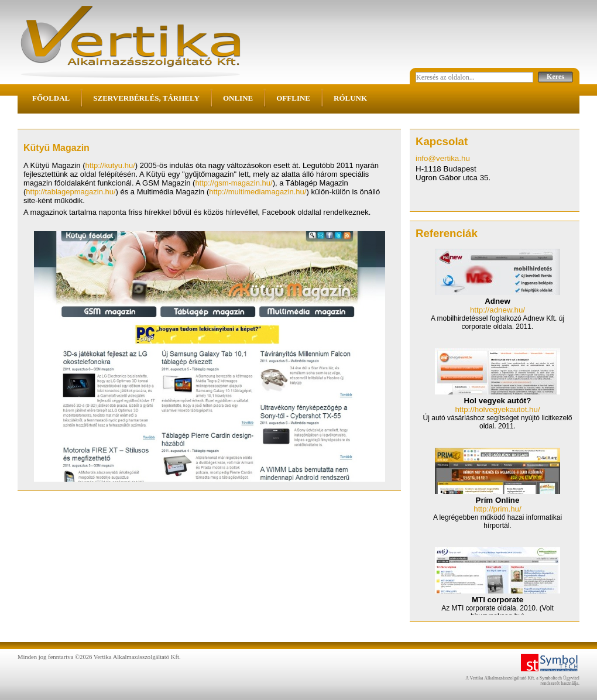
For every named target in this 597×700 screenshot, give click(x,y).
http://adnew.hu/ (497, 310)
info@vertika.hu (443, 158)
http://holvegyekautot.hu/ (497, 409)
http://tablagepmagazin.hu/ (71, 192)
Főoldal (51, 98)
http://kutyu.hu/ (110, 165)
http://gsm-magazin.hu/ (234, 183)
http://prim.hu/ (497, 509)
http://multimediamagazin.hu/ (258, 192)
